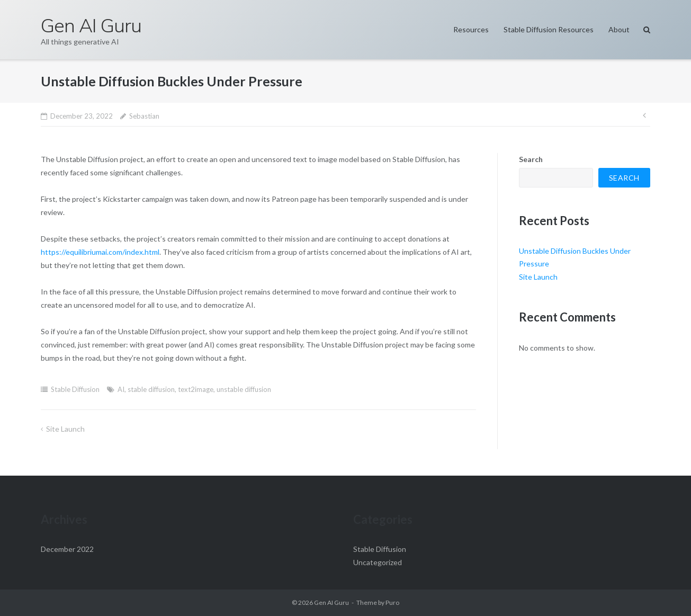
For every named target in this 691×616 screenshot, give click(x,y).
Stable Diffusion (75, 389)
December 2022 (67, 549)
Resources (471, 29)
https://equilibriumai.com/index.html (100, 252)
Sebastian (144, 116)
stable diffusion (151, 389)
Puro (392, 602)
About (619, 29)
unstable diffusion (244, 389)
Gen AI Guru (331, 602)
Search (531, 159)
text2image (196, 389)
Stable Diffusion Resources (549, 29)
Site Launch (65, 429)
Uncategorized (378, 562)
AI (121, 389)
